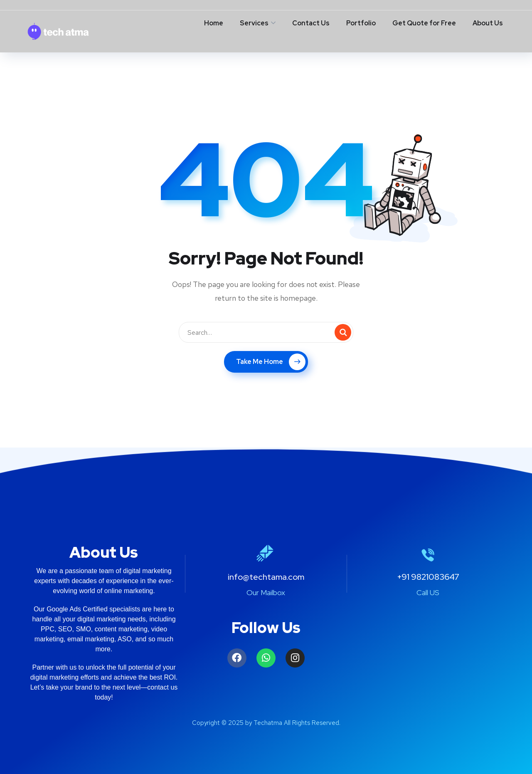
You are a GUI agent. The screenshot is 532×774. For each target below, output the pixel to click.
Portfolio (361, 23)
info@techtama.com (266, 577)
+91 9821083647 (428, 577)
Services (254, 23)
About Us (488, 23)
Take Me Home (271, 362)
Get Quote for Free (424, 23)
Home (214, 23)
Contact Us (311, 23)
